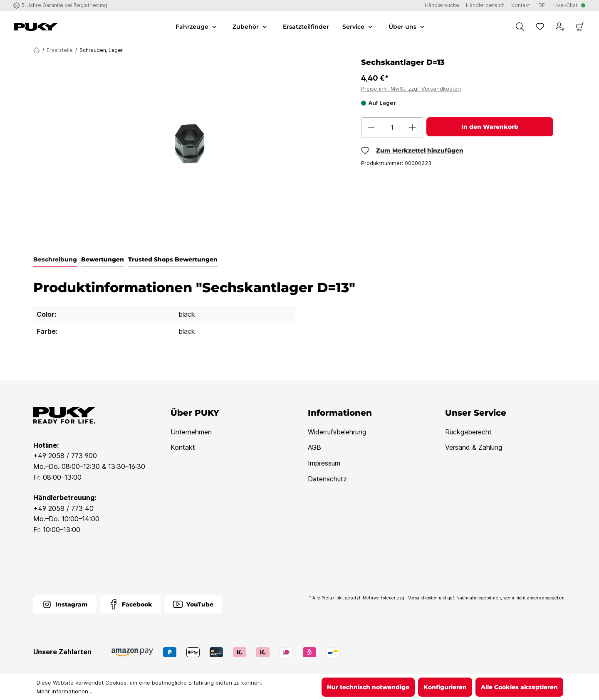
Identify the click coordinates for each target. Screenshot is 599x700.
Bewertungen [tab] (103, 259)
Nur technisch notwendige (368, 687)
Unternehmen (191, 432)
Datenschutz (327, 479)
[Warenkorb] (580, 27)
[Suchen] (520, 27)
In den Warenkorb (490, 127)
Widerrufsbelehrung (337, 432)
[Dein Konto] (560, 27)
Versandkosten (423, 598)
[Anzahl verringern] (371, 128)
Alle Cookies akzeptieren (519, 687)
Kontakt (183, 447)
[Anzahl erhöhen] (413, 128)
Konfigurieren (445, 687)
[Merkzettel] (540, 27)
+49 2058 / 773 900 (65, 456)
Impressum (324, 463)
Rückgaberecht (468, 432)
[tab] (55, 260)
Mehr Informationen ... (65, 691)
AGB (314, 447)
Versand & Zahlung (474, 447)
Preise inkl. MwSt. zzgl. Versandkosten (411, 89)
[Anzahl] (392, 128)
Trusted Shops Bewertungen (173, 259)
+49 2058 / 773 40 (63, 508)
